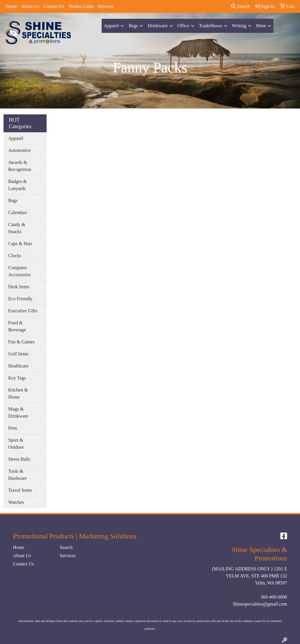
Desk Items (19, 287)
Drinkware (158, 26)
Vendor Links (81, 6)
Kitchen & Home (18, 393)
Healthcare (18, 366)
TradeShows (210, 26)
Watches (16, 502)
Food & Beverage (17, 326)
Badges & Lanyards (18, 185)
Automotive (19, 150)
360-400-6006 (274, 597)
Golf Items (18, 354)
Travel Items (20, 490)
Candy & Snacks (17, 228)
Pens (13, 428)
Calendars (18, 212)
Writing (239, 26)
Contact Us (54, 6)
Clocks (15, 256)
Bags (133, 26)
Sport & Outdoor (16, 444)
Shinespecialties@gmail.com (260, 604)
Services (106, 6)
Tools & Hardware (17, 475)
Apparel (112, 26)
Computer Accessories (19, 271)
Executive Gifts (23, 311)
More (261, 26)
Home (11, 6)
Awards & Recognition (20, 166)
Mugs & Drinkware (18, 412)
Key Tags (17, 378)
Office (184, 26)
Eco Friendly (20, 299)
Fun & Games (21, 342)
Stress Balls (19, 459)
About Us (30, 6)
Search (241, 6)
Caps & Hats (20, 244)
